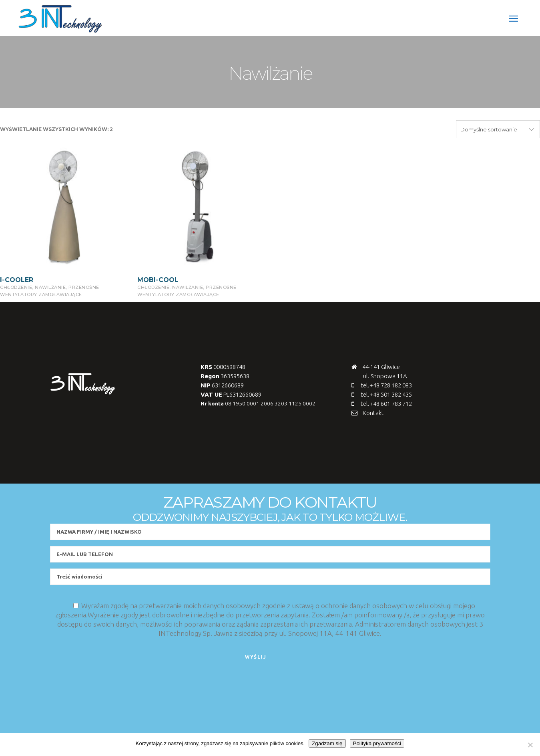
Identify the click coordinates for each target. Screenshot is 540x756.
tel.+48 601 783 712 (386, 404)
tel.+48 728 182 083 (386, 385)
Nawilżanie (50, 287)
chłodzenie (16, 287)
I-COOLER (17, 280)
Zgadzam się (327, 743)
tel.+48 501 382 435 (386, 394)
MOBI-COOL (158, 280)
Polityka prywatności (377, 743)
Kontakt (373, 413)
